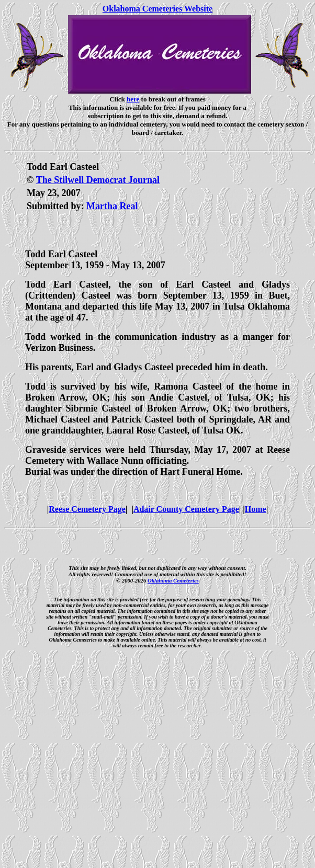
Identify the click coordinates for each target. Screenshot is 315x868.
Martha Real (112, 206)
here (133, 99)
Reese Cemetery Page (87, 509)
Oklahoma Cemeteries (173, 580)
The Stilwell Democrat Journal (98, 180)
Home (256, 509)
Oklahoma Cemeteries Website (157, 9)
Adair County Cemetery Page (186, 509)
